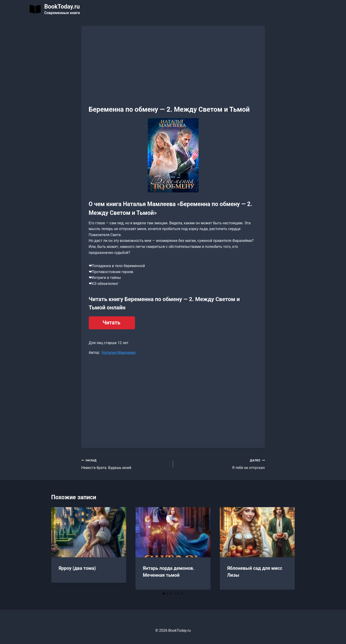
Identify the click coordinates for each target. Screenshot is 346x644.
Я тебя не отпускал (221, 464)
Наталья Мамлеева (119, 353)
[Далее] (287, 548)
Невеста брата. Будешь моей (125, 464)
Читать (112, 323)
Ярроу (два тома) (77, 568)
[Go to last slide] (60, 548)
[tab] (164, 594)
